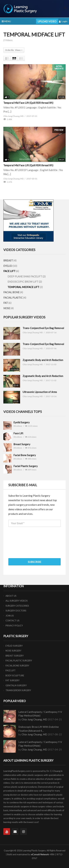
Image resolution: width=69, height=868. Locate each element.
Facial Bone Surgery (25, 455)
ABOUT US (11, 596)
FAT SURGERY (12, 680)
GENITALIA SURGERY (16, 685)
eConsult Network (40, 854)
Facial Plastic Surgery (26, 466)
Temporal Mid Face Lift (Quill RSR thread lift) (28, 103)
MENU (6, 21)
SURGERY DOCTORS (16, 611)
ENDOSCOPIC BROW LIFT (23, 282)
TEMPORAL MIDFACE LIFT (24, 287)
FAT (6, 303)
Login (63, 21)
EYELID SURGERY (14, 646)
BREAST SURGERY (15, 656)
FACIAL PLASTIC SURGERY (19, 661)
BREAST (8, 260)
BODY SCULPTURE (15, 676)
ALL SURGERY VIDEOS (17, 601)
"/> (8, 426)
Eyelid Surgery (22, 422)
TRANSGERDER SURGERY (18, 690)
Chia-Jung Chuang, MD (34, 719)
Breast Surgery (22, 444)
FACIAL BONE (12, 292)
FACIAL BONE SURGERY (17, 666)
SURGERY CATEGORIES (17, 606)
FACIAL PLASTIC (13, 298)
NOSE (7, 308)
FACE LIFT (10, 271)
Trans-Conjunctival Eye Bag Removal (43, 328)
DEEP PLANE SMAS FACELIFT (25, 276)
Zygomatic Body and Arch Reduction (43, 360)
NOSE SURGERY (13, 651)
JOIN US (10, 616)
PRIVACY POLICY (14, 626)
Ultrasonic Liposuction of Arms (40, 392)
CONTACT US (12, 621)
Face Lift (18, 433)
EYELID (8, 266)
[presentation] (34, 547)
